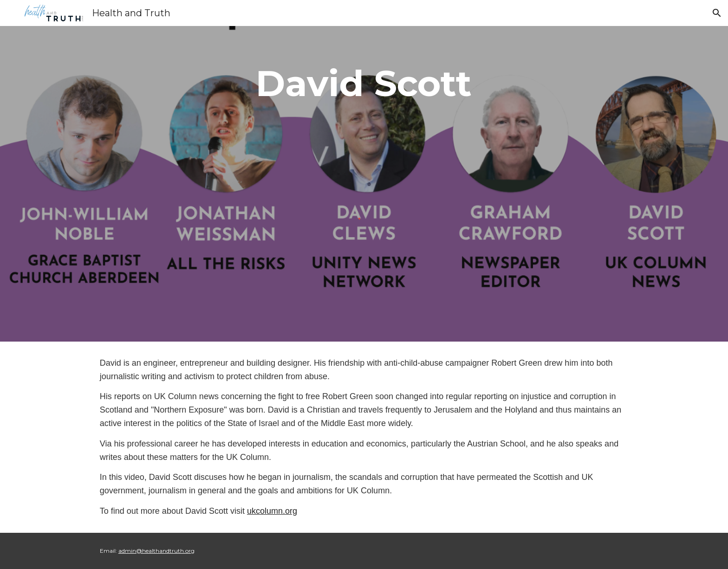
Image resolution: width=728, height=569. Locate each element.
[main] (364, 84)
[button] (717, 13)
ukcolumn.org (272, 511)
